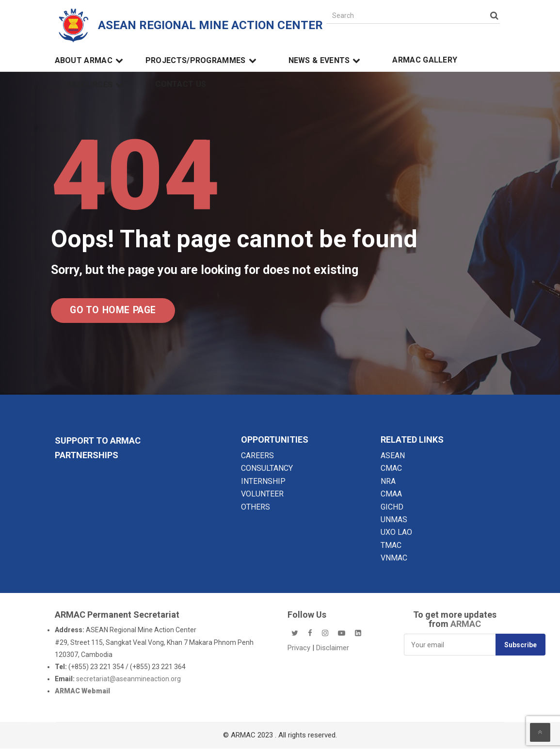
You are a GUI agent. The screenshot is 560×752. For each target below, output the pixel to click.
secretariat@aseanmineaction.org (128, 682)
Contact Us (181, 84)
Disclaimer (333, 651)
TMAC (391, 549)
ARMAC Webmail (82, 695)
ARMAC (466, 628)
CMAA (391, 497)
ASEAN (393, 459)
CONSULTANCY (267, 472)
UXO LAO (396, 536)
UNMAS (394, 523)
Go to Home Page (121, 312)
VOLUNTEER (262, 497)
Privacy (300, 651)
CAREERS (257, 459)
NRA (388, 485)
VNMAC (394, 562)
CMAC (391, 472)
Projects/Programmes (202, 61)
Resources (97, 85)
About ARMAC (90, 61)
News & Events (326, 61)
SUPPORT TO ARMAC (98, 444)
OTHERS (256, 510)
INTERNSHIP (263, 485)
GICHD (392, 510)
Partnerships (87, 458)
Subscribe (520, 648)
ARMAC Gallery (425, 60)
